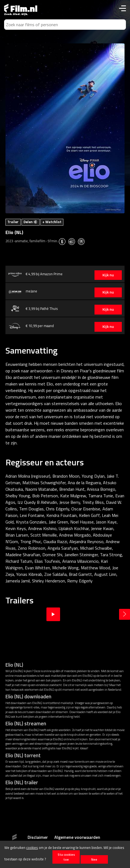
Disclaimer (38, 837)
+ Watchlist (52, 222)
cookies (32, 848)
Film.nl (21, 8)
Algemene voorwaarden (77, 837)
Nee (94, 859)
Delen (30, 222)
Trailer (13, 222)
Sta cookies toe (66, 857)
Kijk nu (108, 275)
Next (125, 614)
